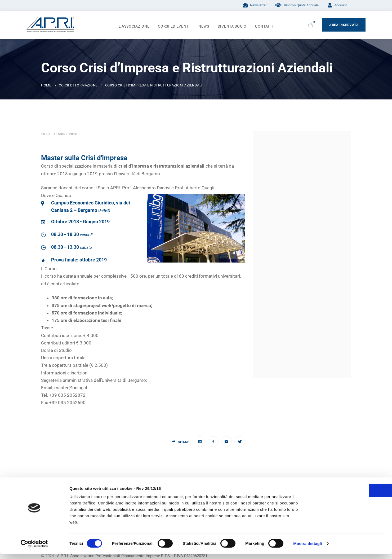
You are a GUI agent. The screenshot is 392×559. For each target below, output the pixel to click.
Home (46, 85)
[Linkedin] (200, 442)
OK (348, 499)
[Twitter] (240, 442)
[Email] (226, 442)
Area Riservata (344, 25)
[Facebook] (213, 442)
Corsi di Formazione (78, 85)
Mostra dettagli (308, 549)
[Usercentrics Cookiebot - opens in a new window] (34, 549)
